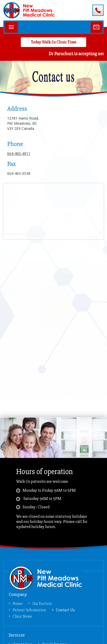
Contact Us (65, 610)
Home (18, 604)
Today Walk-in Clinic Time (53, 42)
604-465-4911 (98, 10)
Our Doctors (42, 604)
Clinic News (22, 616)
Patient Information (29, 610)
